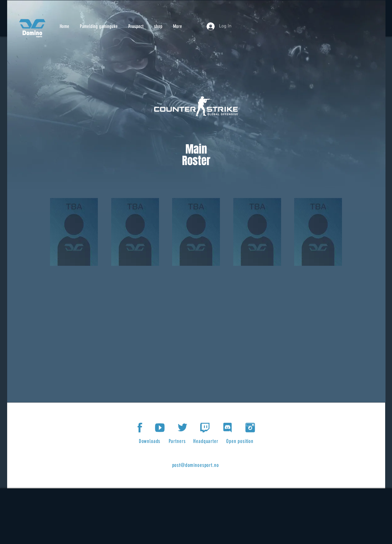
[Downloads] (150, 441)
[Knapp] (32, 28)
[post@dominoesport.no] (196, 465)
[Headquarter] (206, 441)
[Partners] (178, 441)
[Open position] (240, 441)
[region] (74, 234)
